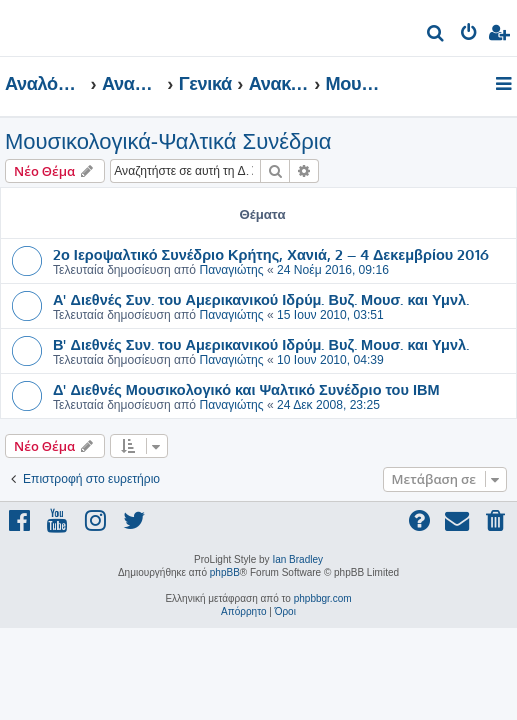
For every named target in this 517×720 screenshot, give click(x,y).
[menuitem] (436, 35)
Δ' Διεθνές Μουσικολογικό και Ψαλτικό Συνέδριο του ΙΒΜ (246, 389)
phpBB (225, 572)
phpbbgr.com (323, 598)
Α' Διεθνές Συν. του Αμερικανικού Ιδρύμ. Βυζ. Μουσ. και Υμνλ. (261, 299)
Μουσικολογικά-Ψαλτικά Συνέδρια (168, 141)
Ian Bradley (297, 559)
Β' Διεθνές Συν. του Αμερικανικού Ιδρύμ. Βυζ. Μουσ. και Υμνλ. (261, 344)
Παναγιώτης (231, 270)
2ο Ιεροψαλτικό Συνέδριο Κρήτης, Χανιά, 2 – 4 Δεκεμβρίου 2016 (271, 254)
